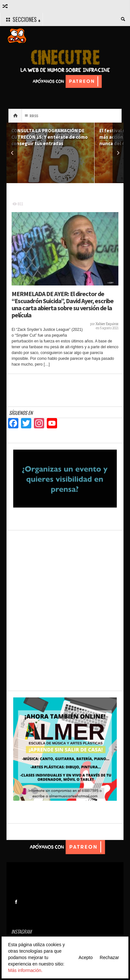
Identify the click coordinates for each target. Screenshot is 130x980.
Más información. (25, 970)
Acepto (86, 957)
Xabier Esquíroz (107, 324)
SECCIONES (23, 20)
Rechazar (109, 957)
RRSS (31, 116)
